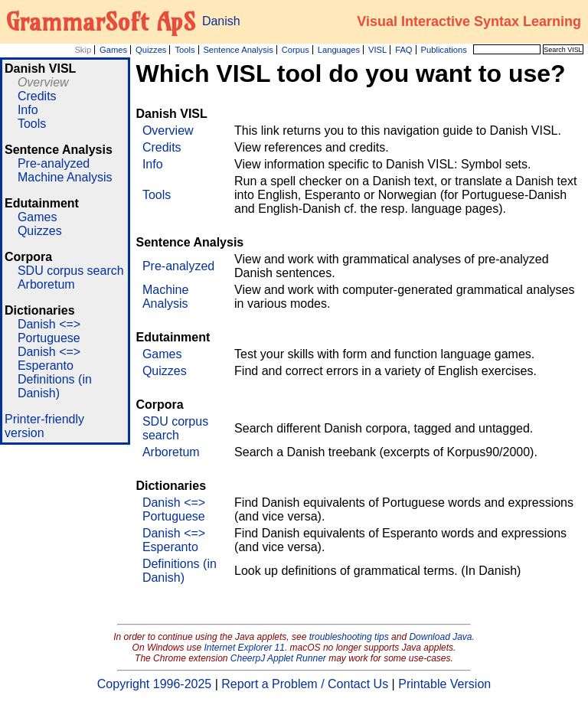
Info (28, 110)
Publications (443, 50)
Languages (339, 50)
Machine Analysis (65, 177)
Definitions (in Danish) (55, 386)
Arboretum (46, 284)
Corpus (296, 50)
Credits (37, 96)
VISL (377, 50)
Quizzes (151, 50)
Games (113, 50)
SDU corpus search (71, 271)
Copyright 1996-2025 (154, 684)
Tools (185, 50)
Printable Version (444, 684)
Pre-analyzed (54, 163)
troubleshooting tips (349, 637)
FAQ (403, 50)
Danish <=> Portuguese (49, 331)
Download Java (440, 637)
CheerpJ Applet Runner (278, 658)
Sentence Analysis (238, 50)
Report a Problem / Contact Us (305, 684)
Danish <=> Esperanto (49, 359)
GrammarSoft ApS (101, 21)
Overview (43, 82)
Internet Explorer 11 (245, 648)
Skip (83, 50)
